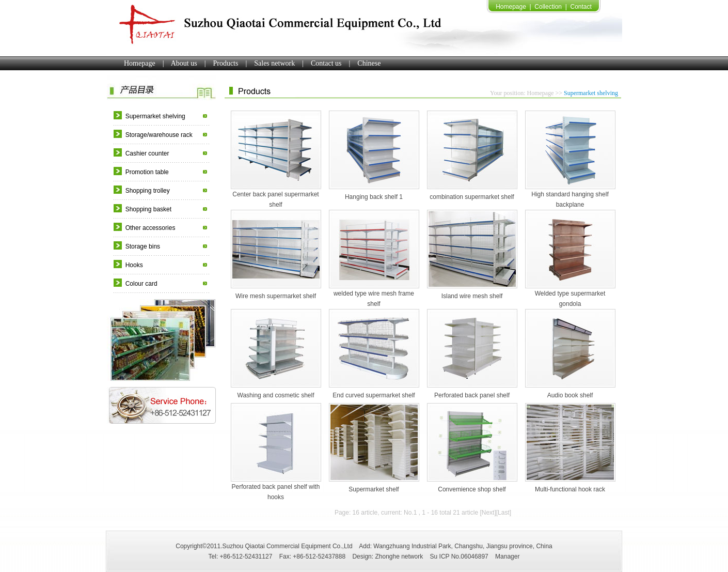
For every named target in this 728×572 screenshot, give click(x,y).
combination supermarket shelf (472, 197)
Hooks (134, 265)
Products (225, 63)
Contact (581, 7)
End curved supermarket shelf (374, 395)
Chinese (369, 63)
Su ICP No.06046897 (459, 556)
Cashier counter (147, 153)
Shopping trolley (148, 191)
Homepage (511, 7)
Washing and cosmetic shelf (276, 395)
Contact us (326, 63)
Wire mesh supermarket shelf (276, 296)
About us (184, 63)
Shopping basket (148, 209)
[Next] (488, 513)
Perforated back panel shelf (472, 395)
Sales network (274, 63)
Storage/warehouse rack (159, 135)
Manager (507, 556)
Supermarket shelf (374, 489)
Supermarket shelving (155, 116)
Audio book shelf (570, 395)
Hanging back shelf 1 (374, 197)
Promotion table (147, 172)
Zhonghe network (399, 556)
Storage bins (143, 246)
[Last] (504, 513)
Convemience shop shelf (472, 489)
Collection (548, 7)
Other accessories (151, 228)
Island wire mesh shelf (472, 296)
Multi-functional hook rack (570, 489)
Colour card (141, 284)
